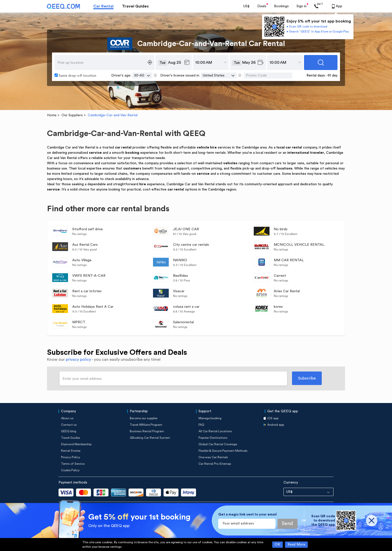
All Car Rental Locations (215, 431)
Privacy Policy (70, 457)
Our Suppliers (72, 115)
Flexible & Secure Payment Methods (223, 451)
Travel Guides (135, 6)
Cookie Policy (70, 470)
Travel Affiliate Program (146, 425)
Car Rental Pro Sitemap (215, 464)
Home (52, 115)
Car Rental (103, 6)
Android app (276, 425)
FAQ (201, 425)
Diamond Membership (76, 444)
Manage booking (210, 418)
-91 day (332, 75)
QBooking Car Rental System (150, 438)
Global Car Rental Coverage (218, 444)
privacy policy (78, 359)
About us (67, 418)
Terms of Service (73, 464)
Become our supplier (144, 418)
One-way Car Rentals (213, 457)
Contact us (69, 425)
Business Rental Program (147, 431)
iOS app (273, 418)
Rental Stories (71, 451)
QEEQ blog (69, 431)
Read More (296, 544)
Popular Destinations (213, 438)
